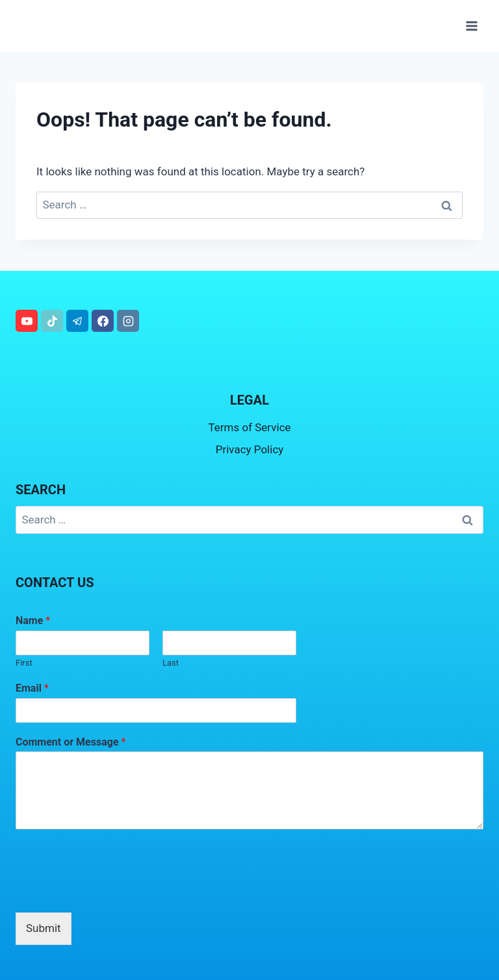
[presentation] (114, 891)
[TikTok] (52, 321)
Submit (44, 928)
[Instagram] (128, 321)
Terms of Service (249, 427)
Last (171, 663)
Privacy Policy (250, 449)
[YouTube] (27, 321)
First (24, 663)
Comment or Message (70, 742)
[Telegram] (77, 321)
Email (32, 688)
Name (33, 621)
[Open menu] (471, 26)
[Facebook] (103, 321)
